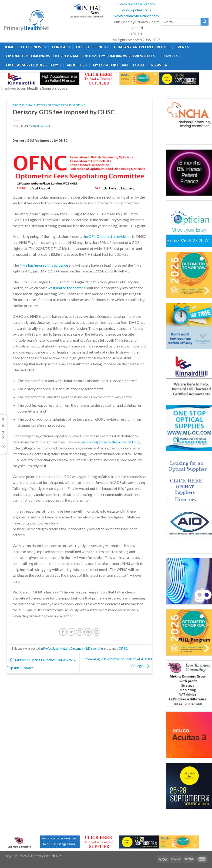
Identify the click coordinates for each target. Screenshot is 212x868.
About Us (77, 65)
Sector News (33, 47)
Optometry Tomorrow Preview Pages (119, 56)
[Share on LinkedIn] (96, 632)
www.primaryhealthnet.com (137, 16)
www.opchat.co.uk (137, 10)
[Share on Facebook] (63, 632)
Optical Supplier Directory (34, 65)
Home (9, 47)
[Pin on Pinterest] (88, 632)
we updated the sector (65, 288)
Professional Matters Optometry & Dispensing (49, 105)
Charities (171, 56)
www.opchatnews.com (137, 4)
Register (159, 65)
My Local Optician (110, 65)
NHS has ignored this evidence (44, 265)
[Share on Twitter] (71, 632)
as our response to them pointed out (111, 442)
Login (138, 65)
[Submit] (205, 22)
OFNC (123, 649)
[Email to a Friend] (80, 632)
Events (182, 47)
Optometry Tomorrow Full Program (42, 56)
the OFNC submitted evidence (107, 236)
